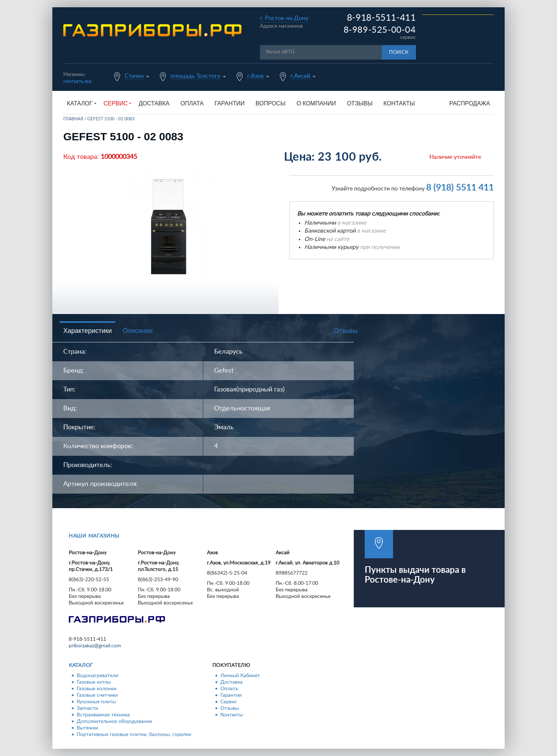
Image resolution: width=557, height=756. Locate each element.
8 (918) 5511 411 (460, 188)
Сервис (229, 702)
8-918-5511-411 (381, 18)
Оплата (192, 103)
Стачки (134, 76)
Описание (138, 331)
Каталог (81, 665)
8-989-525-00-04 (380, 30)
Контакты (399, 103)
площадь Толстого (195, 76)
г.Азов (255, 76)
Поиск (399, 52)
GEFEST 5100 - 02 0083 (111, 119)
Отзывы (360, 103)
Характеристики (87, 331)
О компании (316, 103)
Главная (73, 119)
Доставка (154, 103)
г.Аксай (300, 76)
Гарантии (230, 103)
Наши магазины (94, 536)
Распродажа (470, 103)
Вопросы (271, 103)
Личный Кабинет (240, 676)
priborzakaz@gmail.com (95, 646)
